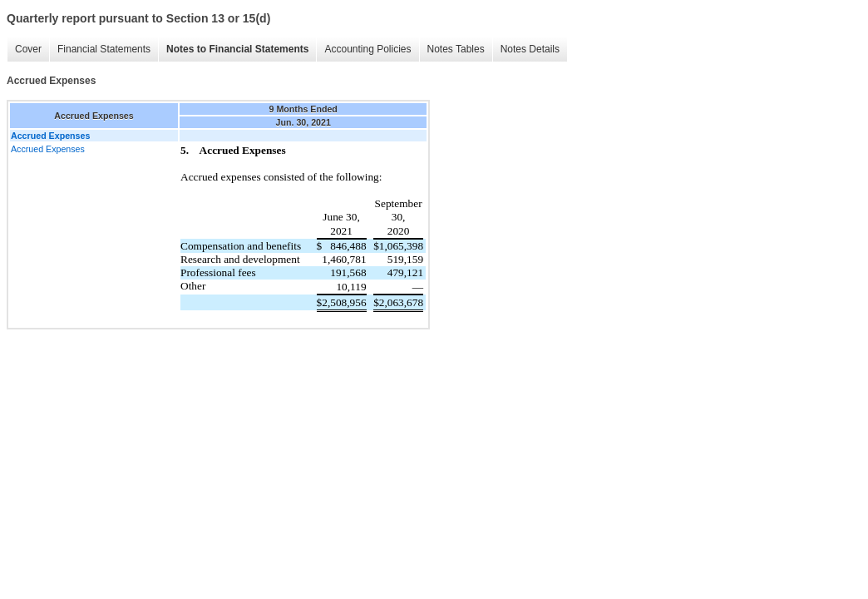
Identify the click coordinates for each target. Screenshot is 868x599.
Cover (28, 49)
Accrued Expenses (48, 149)
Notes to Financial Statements (237, 49)
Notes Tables (456, 49)
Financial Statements (104, 49)
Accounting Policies (367, 49)
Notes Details (530, 49)
